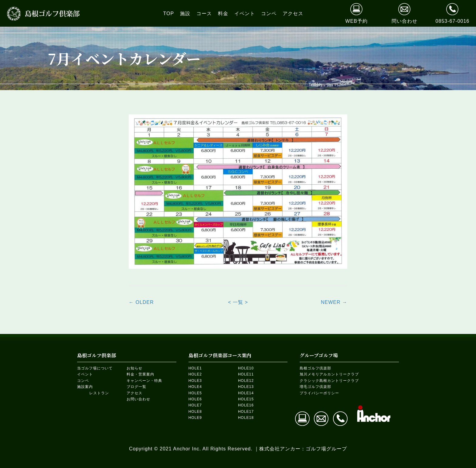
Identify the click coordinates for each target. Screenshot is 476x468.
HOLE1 (195, 368)
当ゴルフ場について (95, 368)
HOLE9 (195, 418)
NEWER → (334, 302)
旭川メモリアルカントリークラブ (329, 374)
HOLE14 (246, 393)
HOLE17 (246, 412)
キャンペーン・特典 (144, 381)
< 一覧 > (238, 302)
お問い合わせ (138, 399)
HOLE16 (246, 405)
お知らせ (134, 368)
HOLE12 (246, 381)
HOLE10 (246, 368)
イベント (85, 374)
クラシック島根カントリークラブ (329, 381)
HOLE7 (195, 405)
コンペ (83, 381)
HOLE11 (246, 374)
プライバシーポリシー (319, 393)
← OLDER (141, 302)
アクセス (134, 393)
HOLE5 (195, 393)
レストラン (99, 393)
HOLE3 (195, 381)
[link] (169, 13)
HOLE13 (246, 387)
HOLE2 (195, 374)
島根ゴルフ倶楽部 (315, 368)
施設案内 (85, 387)
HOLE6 (195, 399)
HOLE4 (195, 387)
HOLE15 (246, 399)
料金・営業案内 (140, 374)
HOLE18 (246, 418)
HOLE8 (195, 412)
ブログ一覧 (136, 387)
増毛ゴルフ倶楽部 (315, 387)
